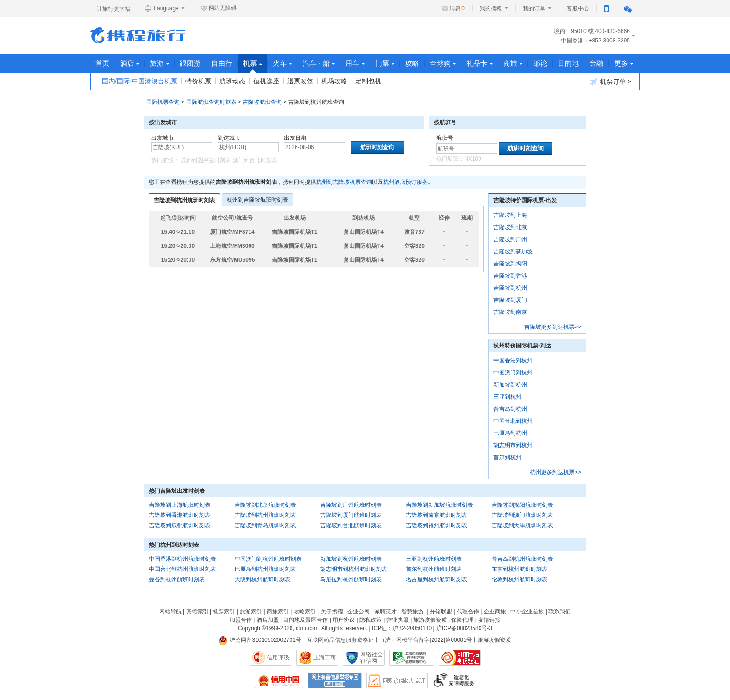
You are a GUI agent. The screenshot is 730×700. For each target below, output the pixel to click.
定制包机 (368, 81)
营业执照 (398, 620)
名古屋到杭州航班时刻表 (437, 579)
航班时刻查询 (526, 148)
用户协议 (344, 620)
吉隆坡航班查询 (262, 102)
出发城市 (162, 138)
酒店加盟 (268, 620)
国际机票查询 (163, 102)
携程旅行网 (138, 35)
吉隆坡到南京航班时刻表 (437, 515)
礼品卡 (480, 63)
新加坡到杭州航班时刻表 (351, 559)
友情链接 (489, 620)
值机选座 (266, 81)
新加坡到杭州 (510, 385)
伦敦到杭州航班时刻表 (520, 579)
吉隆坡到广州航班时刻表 (351, 505)
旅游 (159, 63)
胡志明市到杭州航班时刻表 (354, 569)
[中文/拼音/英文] (182, 147)
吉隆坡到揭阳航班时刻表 (522, 505)
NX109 (473, 159)
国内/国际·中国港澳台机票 (140, 81)
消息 (457, 8)
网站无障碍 (218, 8)
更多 (624, 63)
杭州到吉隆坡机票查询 (344, 182)
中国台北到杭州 (513, 421)
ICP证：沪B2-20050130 (402, 628)
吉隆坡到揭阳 (510, 264)
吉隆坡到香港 (510, 276)
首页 (102, 63)
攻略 (412, 63)
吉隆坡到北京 (510, 227)
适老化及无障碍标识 (454, 680)
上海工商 (324, 658)
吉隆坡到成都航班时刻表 (180, 525)
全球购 (443, 63)
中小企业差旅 (527, 612)
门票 (385, 63)
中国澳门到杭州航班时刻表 (268, 559)
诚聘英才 (385, 612)
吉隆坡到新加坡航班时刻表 (439, 505)
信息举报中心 (412, 658)
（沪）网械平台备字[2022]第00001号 (426, 640)
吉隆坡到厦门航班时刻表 (351, 515)
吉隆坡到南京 (510, 312)
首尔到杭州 (507, 457)
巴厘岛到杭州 (510, 433)
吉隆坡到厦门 (510, 300)
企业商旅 (495, 612)
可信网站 (460, 658)
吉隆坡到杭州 (510, 288)
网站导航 (170, 612)
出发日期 (295, 138)
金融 (596, 63)
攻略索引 (305, 612)
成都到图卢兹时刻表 (206, 160)
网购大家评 (397, 680)
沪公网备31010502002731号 (260, 640)
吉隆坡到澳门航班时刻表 (522, 515)
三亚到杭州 (507, 397)
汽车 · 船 (319, 63)
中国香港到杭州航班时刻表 (182, 559)
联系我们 (560, 612)
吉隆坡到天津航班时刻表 (522, 525)
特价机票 (198, 81)
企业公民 (358, 612)
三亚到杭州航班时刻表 (434, 559)
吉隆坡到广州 (510, 239)
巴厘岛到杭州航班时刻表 (265, 569)
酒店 (130, 63)
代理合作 (468, 612)
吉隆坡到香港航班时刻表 (180, 515)
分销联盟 (441, 612)
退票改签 (300, 81)
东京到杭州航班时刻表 (520, 569)
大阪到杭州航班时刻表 (263, 579)
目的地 (568, 63)
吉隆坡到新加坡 (513, 251)
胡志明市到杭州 (513, 445)
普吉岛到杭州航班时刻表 (522, 559)
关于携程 (332, 612)
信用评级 (278, 658)
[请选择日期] (314, 147)
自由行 (222, 63)
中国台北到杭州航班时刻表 (182, 569)
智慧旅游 (412, 612)
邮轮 (540, 63)
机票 (253, 66)
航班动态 (232, 81)
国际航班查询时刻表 (211, 102)
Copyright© (252, 628)
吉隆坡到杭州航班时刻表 (184, 200)
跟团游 (190, 63)
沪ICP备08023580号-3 (464, 628)
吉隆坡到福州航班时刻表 (437, 525)
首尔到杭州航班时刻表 (434, 569)
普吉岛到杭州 (510, 409)
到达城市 (229, 138)
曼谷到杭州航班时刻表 (177, 579)
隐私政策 (371, 620)
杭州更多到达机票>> (555, 472)
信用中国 (279, 680)
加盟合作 (241, 620)
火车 (282, 63)
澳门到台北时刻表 (255, 160)
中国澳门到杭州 (513, 373)
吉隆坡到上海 (510, 215)
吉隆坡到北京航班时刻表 (265, 505)
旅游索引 (251, 612)
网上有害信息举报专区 (335, 680)
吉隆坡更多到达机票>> (553, 327)
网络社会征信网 (372, 658)
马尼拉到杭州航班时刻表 (351, 579)
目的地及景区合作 (305, 620)
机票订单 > (611, 82)
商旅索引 (278, 612)
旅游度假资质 (430, 620)
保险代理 (462, 620)
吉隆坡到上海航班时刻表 (180, 505)
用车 (355, 63)
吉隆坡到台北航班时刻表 (351, 525)
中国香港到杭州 (513, 360)
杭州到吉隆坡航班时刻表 (257, 200)
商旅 (513, 63)
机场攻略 (334, 81)
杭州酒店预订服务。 (408, 182)
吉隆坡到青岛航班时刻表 (265, 525)
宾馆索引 (197, 612)
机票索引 (224, 612)
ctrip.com (307, 628)
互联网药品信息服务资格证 (340, 640)
